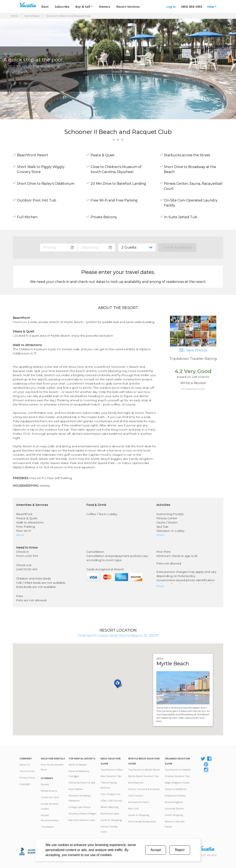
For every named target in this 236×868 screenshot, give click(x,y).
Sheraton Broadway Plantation (80, 798)
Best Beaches (136, 783)
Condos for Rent (50, 797)
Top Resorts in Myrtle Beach (144, 770)
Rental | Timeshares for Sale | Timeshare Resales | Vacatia (206, 849)
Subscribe (62, 7)
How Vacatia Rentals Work (52, 767)
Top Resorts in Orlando (178, 770)
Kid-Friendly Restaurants (142, 821)
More (20, 535)
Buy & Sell (84, 7)
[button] (5, 83)
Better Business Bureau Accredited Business (31, 851)
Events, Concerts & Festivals (144, 789)
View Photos (193, 350)
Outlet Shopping (174, 815)
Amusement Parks (139, 802)
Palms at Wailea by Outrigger (79, 774)
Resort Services (128, 7)
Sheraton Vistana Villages (82, 814)
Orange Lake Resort (80, 807)
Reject (180, 850)
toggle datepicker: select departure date (96, 247)
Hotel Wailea (76, 789)
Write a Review (193, 383)
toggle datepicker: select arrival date (59, 247)
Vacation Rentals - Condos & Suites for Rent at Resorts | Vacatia (28, 5)
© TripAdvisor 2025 (193, 389)
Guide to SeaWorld (175, 789)
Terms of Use (27, 771)
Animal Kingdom (174, 802)
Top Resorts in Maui (112, 770)
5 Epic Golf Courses (111, 801)
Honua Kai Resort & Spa (82, 783)
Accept (156, 850)
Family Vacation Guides (50, 806)
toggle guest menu (138, 247)
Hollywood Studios (175, 796)
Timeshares (47, 827)
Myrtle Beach (32, 16)
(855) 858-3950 (191, 7)
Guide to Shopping (111, 820)
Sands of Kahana (78, 765)
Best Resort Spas (110, 814)
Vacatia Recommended (50, 818)
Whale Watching (110, 807)
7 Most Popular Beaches (109, 785)
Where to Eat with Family (175, 824)
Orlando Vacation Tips (177, 776)
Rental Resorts (49, 791)
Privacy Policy (27, 778)
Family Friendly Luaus (109, 829)
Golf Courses (136, 796)
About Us (25, 765)
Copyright (25, 784)
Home (14, 16)
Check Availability (178, 247)
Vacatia (45, 784)
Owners (104, 7)
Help (212, 7)
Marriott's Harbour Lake (82, 820)
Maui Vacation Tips (111, 776)
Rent (45, 7)
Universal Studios (174, 808)
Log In (171, 7)
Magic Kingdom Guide (177, 783)
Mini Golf (133, 808)
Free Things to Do (111, 794)
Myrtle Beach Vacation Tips (143, 776)
